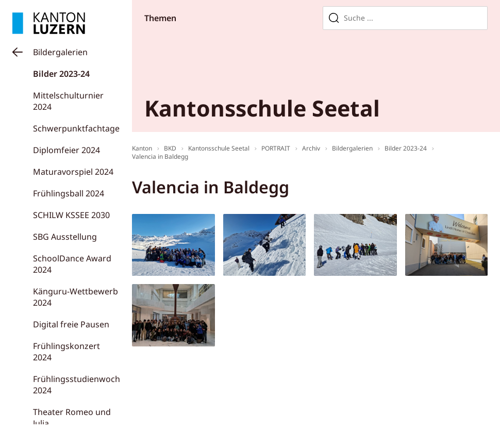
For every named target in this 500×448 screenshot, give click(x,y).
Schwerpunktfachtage (76, 128)
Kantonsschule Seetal (219, 148)
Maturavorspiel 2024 (73, 172)
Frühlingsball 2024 (69, 193)
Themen (160, 18)
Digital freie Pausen (71, 324)
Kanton (142, 148)
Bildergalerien (60, 52)
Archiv (311, 148)
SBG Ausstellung (65, 237)
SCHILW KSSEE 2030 (71, 215)
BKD (170, 148)
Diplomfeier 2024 (66, 150)
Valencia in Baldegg (160, 156)
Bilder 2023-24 (61, 74)
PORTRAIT (276, 148)
